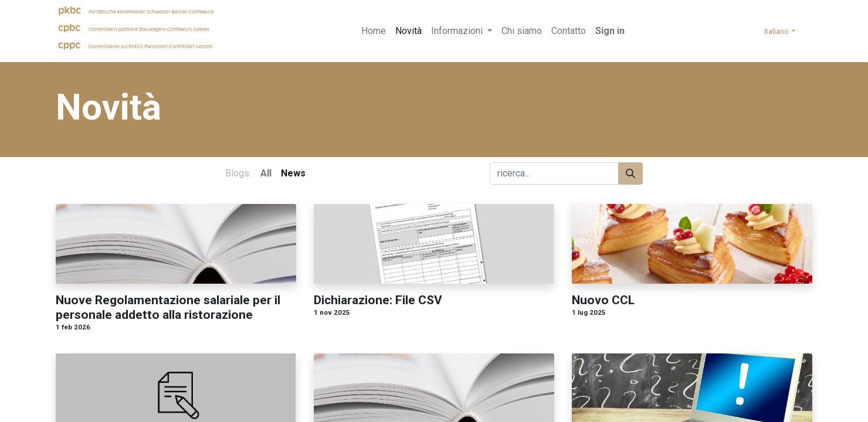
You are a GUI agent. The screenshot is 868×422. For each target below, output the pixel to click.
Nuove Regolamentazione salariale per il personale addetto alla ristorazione (168, 307)
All (266, 173)
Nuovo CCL (603, 300)
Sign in (610, 31)
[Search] (630, 173)
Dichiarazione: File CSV (378, 300)
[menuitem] (374, 31)
